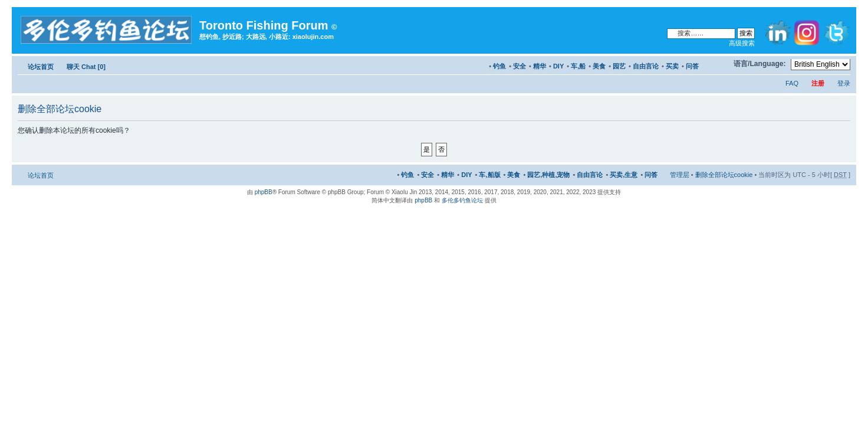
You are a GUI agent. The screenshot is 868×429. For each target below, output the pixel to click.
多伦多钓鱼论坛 (462, 200)
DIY (558, 66)
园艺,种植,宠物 (548, 175)
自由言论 (646, 66)
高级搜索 (742, 43)
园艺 (619, 66)
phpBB (264, 192)
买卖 (672, 66)
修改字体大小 (719, 64)
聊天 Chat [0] (86, 67)
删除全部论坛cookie (724, 175)
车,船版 (489, 175)
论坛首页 (41, 67)
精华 (540, 66)
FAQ (792, 83)
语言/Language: (760, 64)
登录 (844, 83)
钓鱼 (499, 66)
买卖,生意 (624, 175)
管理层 (680, 175)
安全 (520, 66)
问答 (692, 66)
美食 (599, 66)
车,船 (578, 66)
